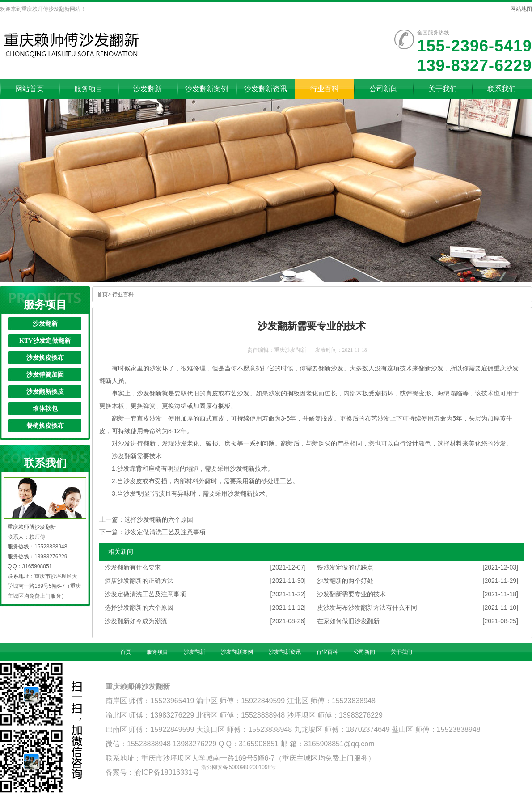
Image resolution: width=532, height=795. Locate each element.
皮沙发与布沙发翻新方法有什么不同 (367, 608)
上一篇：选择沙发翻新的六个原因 (146, 519)
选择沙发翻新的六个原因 (139, 608)
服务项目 (157, 652)
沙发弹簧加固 (45, 375)
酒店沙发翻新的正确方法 (139, 581)
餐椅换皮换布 (45, 426)
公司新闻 (364, 652)
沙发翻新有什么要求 (133, 567)
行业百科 (123, 294)
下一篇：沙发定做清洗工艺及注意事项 (152, 532)
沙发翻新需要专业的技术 (351, 594)
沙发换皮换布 (45, 358)
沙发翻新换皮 (45, 392)
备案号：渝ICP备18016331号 (152, 772)
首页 (102, 294)
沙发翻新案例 (237, 652)
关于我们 (401, 652)
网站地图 (521, 9)
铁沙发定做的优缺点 (345, 567)
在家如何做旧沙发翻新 (348, 621)
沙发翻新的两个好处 (345, 581)
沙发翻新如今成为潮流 (136, 621)
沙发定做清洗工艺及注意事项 (145, 594)
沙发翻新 (45, 324)
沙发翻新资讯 (285, 652)
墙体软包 (45, 409)
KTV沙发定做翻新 (45, 341)
